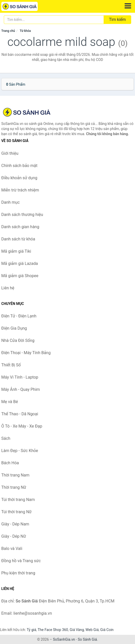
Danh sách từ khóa (18, 239)
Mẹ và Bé (10, 402)
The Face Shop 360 (53, 630)
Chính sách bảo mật (19, 166)
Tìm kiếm (117, 20)
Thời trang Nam (15, 475)
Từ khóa (25, 31)
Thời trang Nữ (14, 487)
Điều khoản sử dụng (19, 178)
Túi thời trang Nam (18, 500)
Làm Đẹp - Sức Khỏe (20, 451)
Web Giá (92, 630)
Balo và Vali (12, 549)
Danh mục (10, 202)
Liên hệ (8, 288)
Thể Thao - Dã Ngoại (20, 414)
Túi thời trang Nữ (16, 512)
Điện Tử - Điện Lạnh (19, 316)
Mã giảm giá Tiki (16, 251)
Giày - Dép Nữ (14, 536)
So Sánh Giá (87, 639)
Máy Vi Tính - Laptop (20, 377)
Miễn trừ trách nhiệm (20, 190)
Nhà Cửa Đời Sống (18, 340)
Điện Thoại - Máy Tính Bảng (26, 353)
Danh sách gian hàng (20, 227)
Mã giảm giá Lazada (20, 263)
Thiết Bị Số (11, 365)
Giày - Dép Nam (15, 524)
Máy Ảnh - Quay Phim (21, 389)
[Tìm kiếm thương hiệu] (54, 20)
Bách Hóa (10, 463)
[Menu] (128, 6)
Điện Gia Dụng (14, 328)
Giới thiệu (10, 153)
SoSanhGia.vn (64, 639)
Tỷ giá (32, 630)
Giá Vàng (77, 630)
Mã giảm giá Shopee (20, 276)
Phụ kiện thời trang (18, 573)
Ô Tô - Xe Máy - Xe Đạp (22, 426)
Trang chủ (8, 31)
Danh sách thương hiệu (22, 215)
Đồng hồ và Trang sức (21, 561)
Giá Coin (107, 630)
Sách (6, 438)
